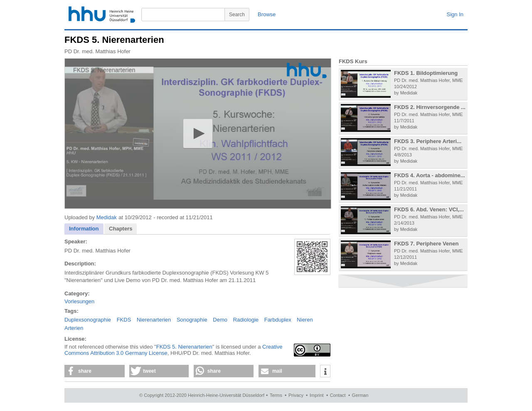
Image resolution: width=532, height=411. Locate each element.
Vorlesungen (79, 301)
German (360, 395)
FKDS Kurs (353, 61)
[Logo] (307, 71)
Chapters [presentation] (121, 229)
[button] (198, 133)
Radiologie (246, 320)
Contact (338, 395)
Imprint (317, 395)
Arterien (74, 328)
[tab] (84, 229)
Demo (220, 320)
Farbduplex (278, 320)
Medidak (107, 217)
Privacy (296, 395)
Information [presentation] (84, 229)
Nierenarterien (154, 320)
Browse (267, 14)
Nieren (305, 320)
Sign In (455, 14)
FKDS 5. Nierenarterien (184, 347)
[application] (198, 134)
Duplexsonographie (88, 320)
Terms (276, 395)
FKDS (124, 320)
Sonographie (192, 320)
